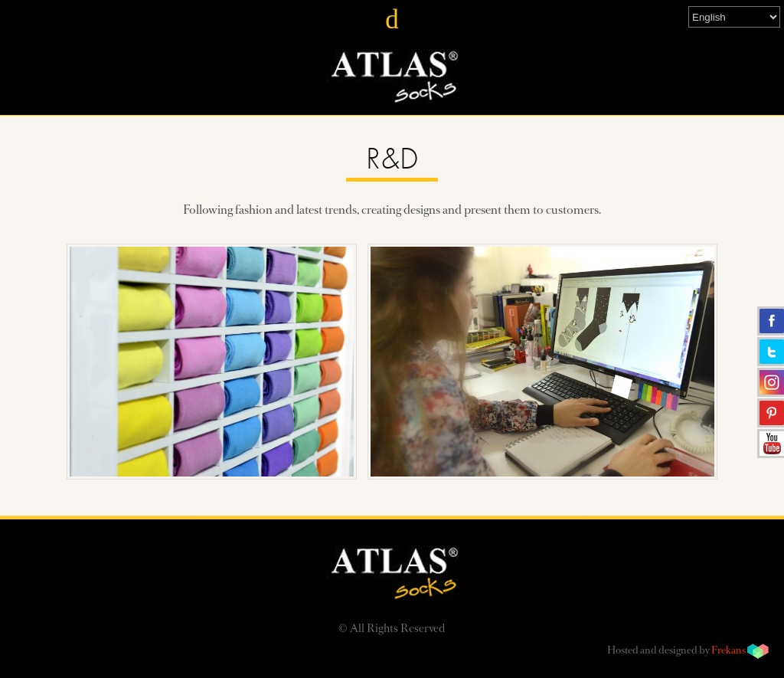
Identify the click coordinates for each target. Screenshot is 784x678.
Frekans (728, 651)
